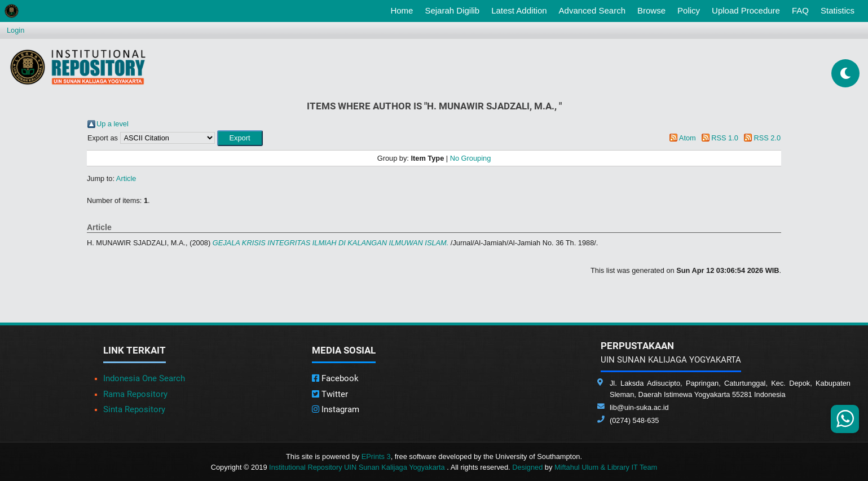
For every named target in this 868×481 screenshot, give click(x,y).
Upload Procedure (746, 10)
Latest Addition (519, 10)
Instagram (336, 409)
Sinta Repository (134, 409)
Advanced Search (592, 10)
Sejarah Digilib (452, 10)
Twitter (330, 394)
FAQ (800, 10)
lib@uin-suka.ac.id (639, 407)
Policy (689, 10)
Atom (688, 138)
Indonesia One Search (144, 378)
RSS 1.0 (725, 138)
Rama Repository (135, 394)
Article (126, 178)
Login (16, 30)
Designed (527, 467)
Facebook (335, 378)
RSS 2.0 (767, 138)
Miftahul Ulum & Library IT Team (606, 467)
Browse (651, 10)
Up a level (113, 124)
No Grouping (471, 158)
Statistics (838, 10)
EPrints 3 (376, 456)
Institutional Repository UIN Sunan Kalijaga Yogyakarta (358, 467)
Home (404, 10)
